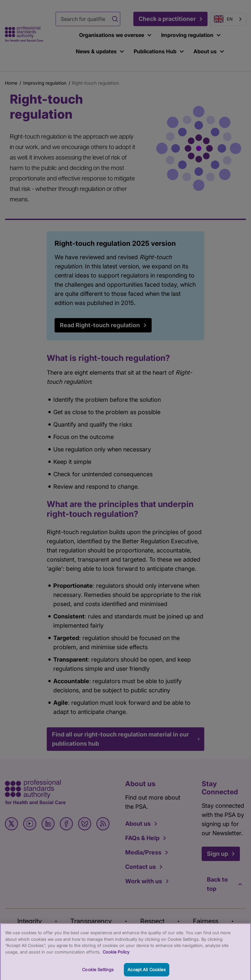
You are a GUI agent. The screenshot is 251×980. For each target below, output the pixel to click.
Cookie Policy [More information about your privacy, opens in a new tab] (116, 955)
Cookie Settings (98, 972)
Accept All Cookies (146, 972)
